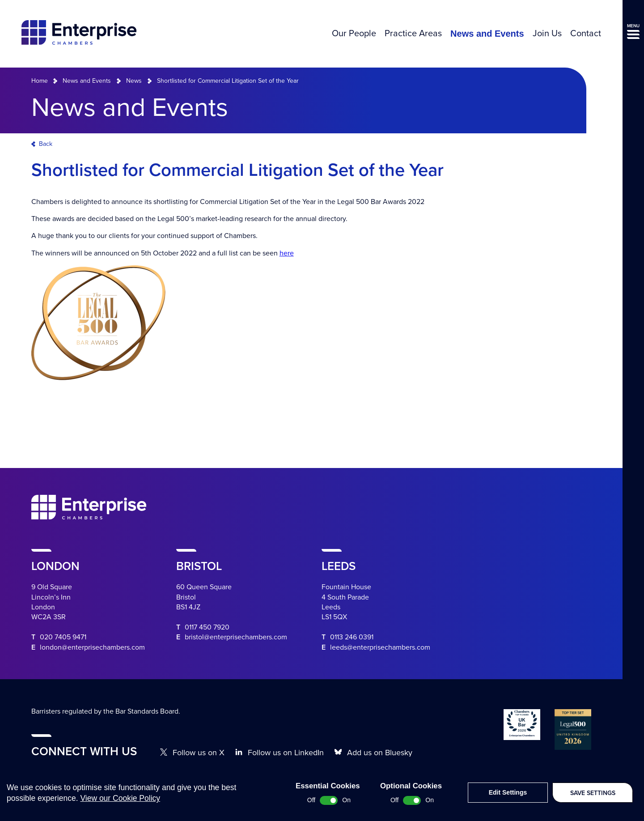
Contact (586, 34)
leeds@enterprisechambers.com (380, 647)
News (134, 81)
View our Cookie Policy (120, 807)
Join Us (547, 34)
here (287, 253)
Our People (354, 34)
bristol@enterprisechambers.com (236, 637)
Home (40, 81)
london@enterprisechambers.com (92, 647)
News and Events (487, 34)
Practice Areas (413, 34)
